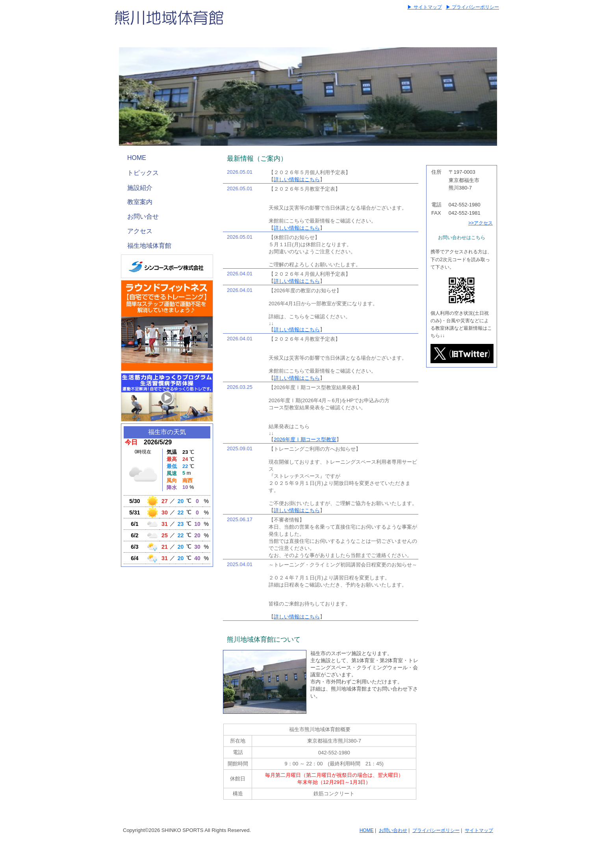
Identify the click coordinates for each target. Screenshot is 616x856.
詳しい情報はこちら (297, 179)
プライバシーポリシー (436, 830)
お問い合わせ (393, 830)
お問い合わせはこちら (462, 238)
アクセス (140, 231)
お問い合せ (143, 216)
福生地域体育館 (149, 246)
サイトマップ (479, 830)
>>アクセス (481, 223)
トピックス (143, 173)
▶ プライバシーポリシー (472, 7)
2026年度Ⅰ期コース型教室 (305, 439)
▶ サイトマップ (424, 7)
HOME (137, 158)
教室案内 (140, 202)
